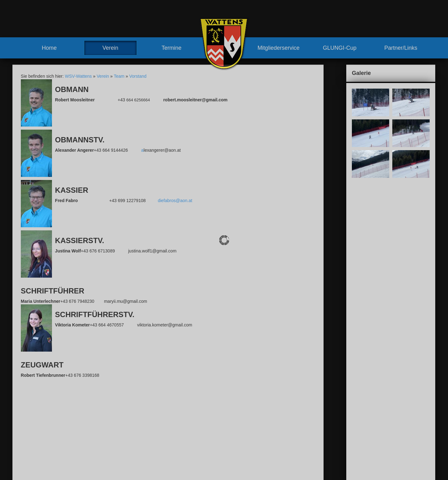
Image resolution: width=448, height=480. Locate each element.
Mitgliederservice (279, 48)
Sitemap (346, 402)
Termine (171, 48)
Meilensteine (172, 456)
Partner (232, 462)
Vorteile (232, 439)
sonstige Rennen (247, 411)
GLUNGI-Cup (340, 48)
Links (230, 467)
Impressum (324, 402)
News (165, 422)
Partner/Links (401, 48)
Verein (110, 48)
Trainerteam (177, 439)
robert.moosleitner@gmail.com (57, 464)
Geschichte (170, 450)
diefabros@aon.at (175, 201)
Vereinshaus (178, 445)
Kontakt (302, 402)
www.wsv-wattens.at (44, 471)
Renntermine (172, 467)
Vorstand (138, 76)
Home (49, 48)
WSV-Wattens (78, 76)
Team (119, 76)
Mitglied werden (240, 445)
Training (232, 428)
